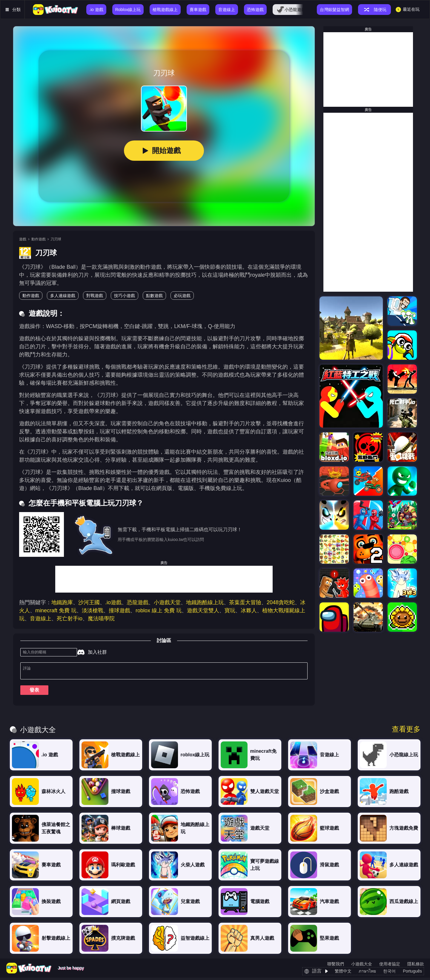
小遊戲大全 (362, 966)
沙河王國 (89, 602)
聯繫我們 (336, 966)
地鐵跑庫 (62, 602)
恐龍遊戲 (138, 602)
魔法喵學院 (101, 619)
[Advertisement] (164, 579)
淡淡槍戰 (93, 610)
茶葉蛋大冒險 (245, 602)
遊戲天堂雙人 (203, 610)
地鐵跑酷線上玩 (205, 602)
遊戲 (23, 239)
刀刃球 (56, 239)
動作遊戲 (39, 239)
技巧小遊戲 (125, 296)
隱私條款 (416, 966)
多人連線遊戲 (63, 296)
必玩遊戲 (182, 296)
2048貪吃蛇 (281, 602)
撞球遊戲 (119, 610)
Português (412, 973)
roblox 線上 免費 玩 (159, 610)
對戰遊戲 (95, 296)
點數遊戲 (154, 296)
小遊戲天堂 (167, 602)
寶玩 (230, 610)
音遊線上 (41, 619)
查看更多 (406, 732)
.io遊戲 (113, 602)
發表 (34, 692)
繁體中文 (343, 973)
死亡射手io (70, 619)
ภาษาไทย (367, 973)
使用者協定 (390, 966)
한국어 (389, 973)
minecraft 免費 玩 (56, 610)
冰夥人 (249, 610)
